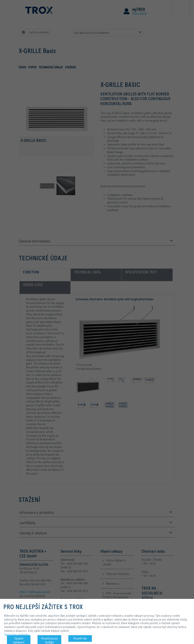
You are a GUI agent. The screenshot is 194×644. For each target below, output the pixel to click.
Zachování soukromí (16, 635)
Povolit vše (80, 638)
